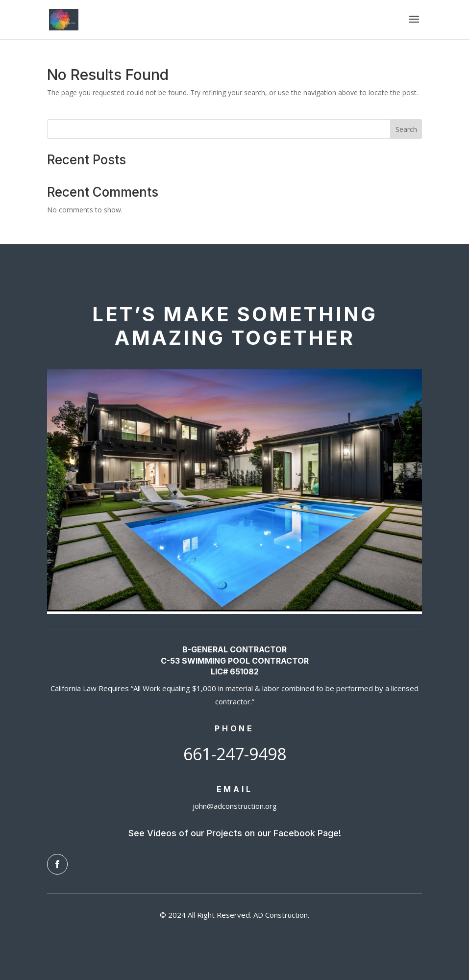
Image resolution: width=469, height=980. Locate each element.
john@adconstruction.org (235, 806)
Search (406, 129)
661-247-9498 (235, 754)
